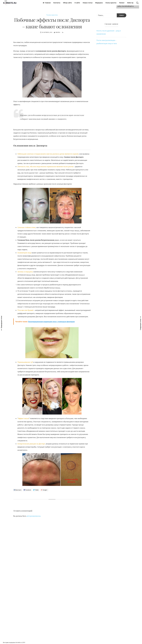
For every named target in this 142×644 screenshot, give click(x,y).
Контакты (57, 3)
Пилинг (122, 3)
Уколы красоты (111, 3)
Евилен (58, 32)
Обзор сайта (67, 3)
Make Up (130, 3)
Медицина (99, 3)
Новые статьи (88, 3)
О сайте (77, 3)
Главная (47, 3)
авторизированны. (34, 516)
